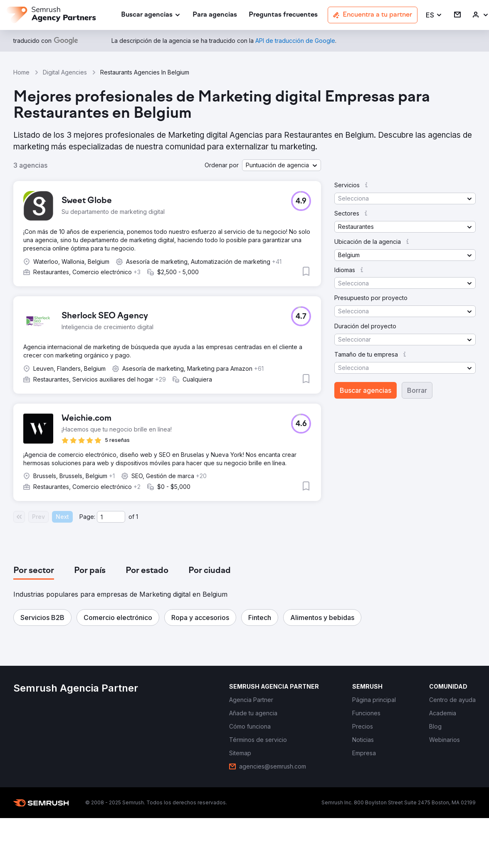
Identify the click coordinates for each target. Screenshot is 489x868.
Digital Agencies (65, 72)
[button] (434, 15)
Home (21, 72)
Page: (87, 517)
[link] (215, 15)
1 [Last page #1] (137, 517)
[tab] (34, 571)
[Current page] (111, 517)
